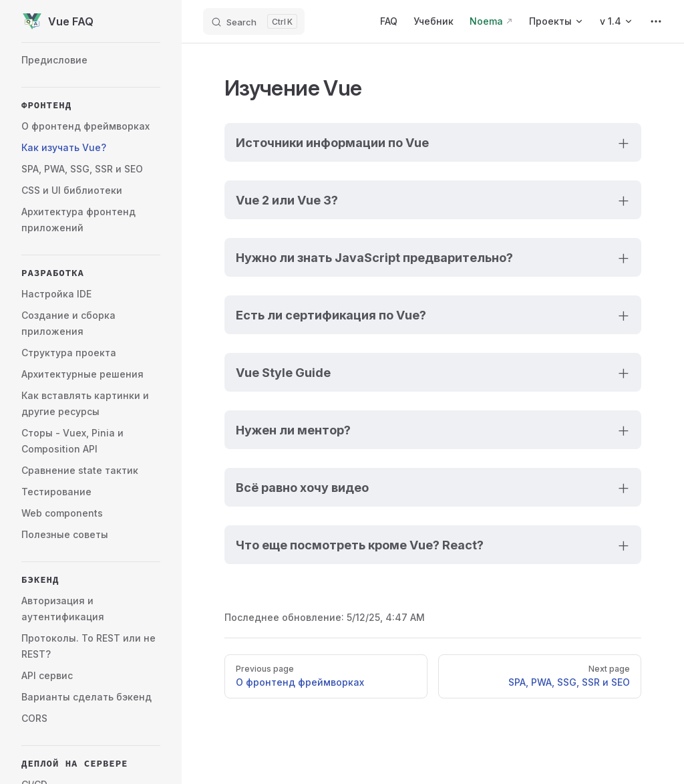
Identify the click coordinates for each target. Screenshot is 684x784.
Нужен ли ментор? (293, 430)
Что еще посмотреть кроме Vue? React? (360, 545)
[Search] (254, 21)
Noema (486, 21)
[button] (91, 105)
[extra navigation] (656, 21)
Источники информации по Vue (332, 142)
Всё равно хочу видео (302, 487)
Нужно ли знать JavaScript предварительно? (374, 257)
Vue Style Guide (283, 372)
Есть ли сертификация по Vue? (331, 315)
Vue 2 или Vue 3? (287, 200)
